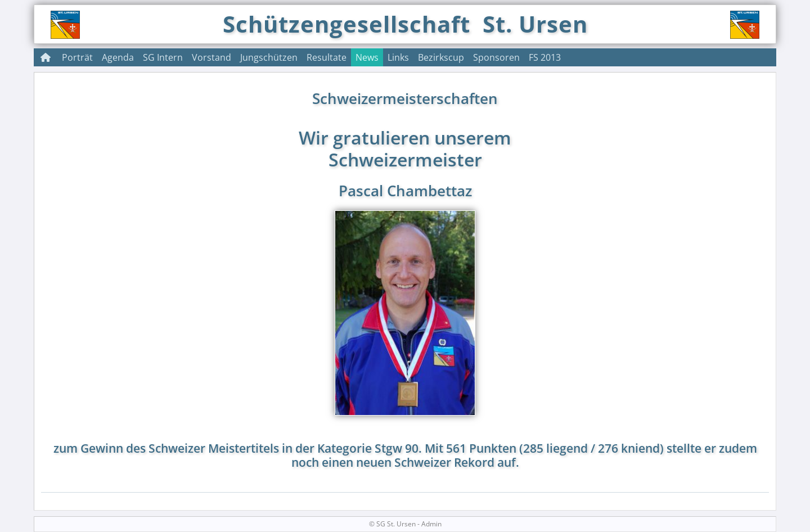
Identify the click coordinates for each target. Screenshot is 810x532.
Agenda (118, 57)
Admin (431, 524)
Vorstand (211, 57)
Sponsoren (496, 57)
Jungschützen (269, 57)
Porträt (77, 57)
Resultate (327, 57)
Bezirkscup (441, 57)
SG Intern (163, 57)
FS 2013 (545, 57)
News (367, 57)
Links (398, 57)
